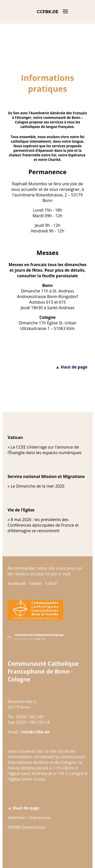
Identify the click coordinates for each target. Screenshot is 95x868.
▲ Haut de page (71, 367)
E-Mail (51, 583)
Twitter (35, 583)
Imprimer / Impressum (29, 818)
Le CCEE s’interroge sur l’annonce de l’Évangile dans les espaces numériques (44, 450)
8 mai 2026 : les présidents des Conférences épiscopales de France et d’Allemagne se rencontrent (43, 525)
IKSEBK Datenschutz (26, 827)
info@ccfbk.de (35, 732)
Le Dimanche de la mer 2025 (37, 486)
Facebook (17, 583)
